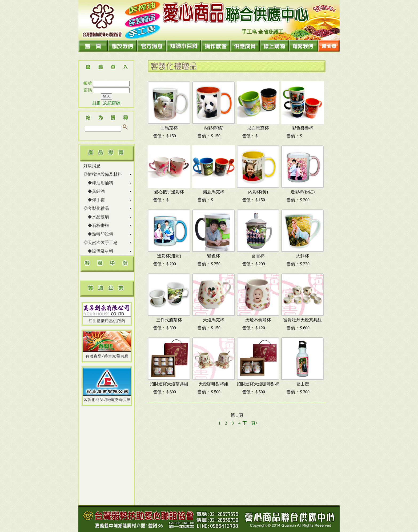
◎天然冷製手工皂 (101, 243)
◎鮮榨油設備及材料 (103, 174)
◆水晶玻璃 (96, 217)
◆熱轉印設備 (98, 234)
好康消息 (92, 166)
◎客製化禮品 (96, 208)
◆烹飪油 (94, 191)
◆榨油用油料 (98, 183)
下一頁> (250, 423)
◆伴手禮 (94, 200)
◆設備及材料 (98, 251)
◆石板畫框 (96, 225)
